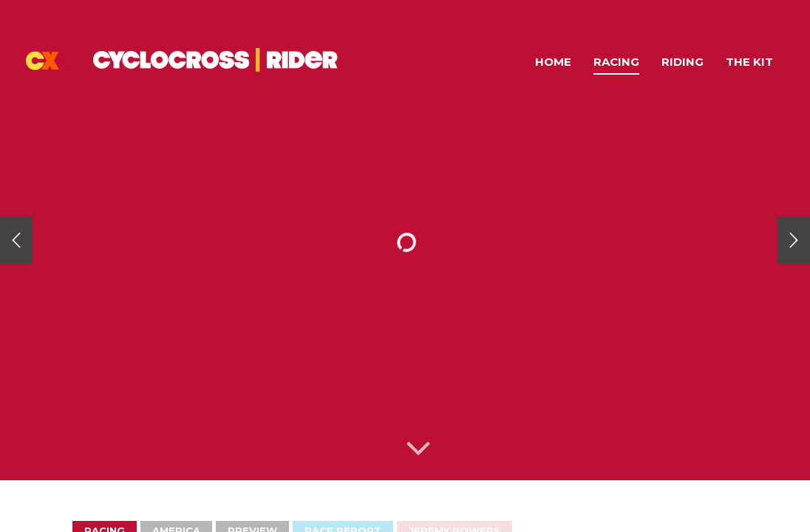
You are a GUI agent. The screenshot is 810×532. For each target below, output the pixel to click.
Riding (683, 62)
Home (553, 62)
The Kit (749, 62)
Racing (616, 62)
